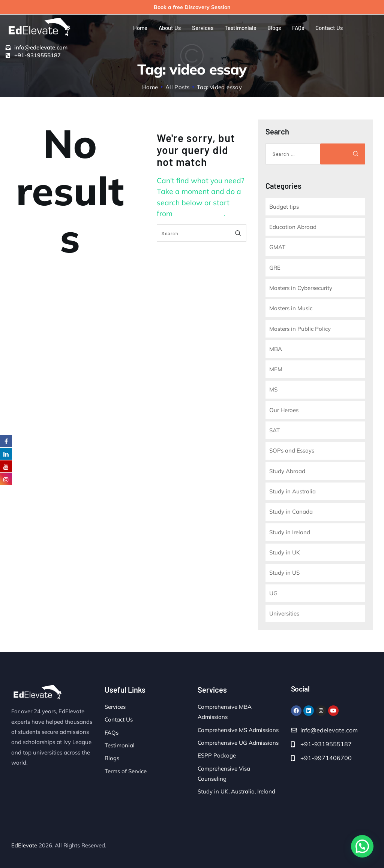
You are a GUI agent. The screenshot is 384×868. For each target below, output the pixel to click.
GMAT (277, 247)
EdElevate (24, 845)
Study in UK (285, 552)
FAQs (112, 733)
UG (273, 593)
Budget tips (284, 207)
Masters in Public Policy (300, 329)
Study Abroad (287, 471)
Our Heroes (284, 410)
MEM (276, 369)
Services (115, 707)
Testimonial (120, 745)
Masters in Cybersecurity (301, 288)
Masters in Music (291, 308)
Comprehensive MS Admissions (238, 730)
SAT (274, 430)
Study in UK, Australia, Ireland (236, 791)
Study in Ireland (290, 532)
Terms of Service (126, 771)
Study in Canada (291, 512)
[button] (362, 846)
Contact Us (119, 719)
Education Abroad (293, 227)
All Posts (178, 87)
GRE (275, 268)
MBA (276, 349)
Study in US (284, 573)
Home (150, 87)
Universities (284, 613)
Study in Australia (292, 491)
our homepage (199, 213)
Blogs (112, 758)
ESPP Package (217, 755)
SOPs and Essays (292, 450)
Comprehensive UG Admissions (238, 743)
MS (273, 389)
